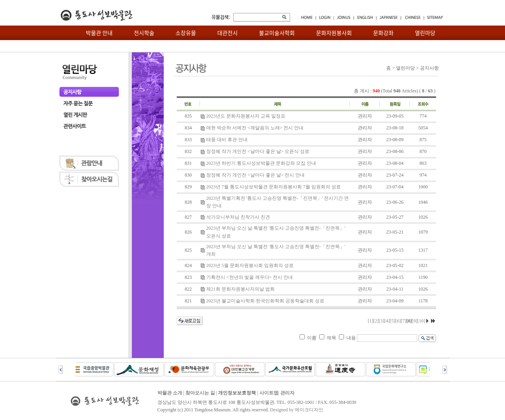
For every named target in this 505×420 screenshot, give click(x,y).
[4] (387, 321)
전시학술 (144, 33)
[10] (421, 321)
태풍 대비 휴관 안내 (227, 140)
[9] (414, 321)
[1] (370, 321)
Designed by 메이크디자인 (297, 410)
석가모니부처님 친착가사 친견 (238, 217)
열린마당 (425, 33)
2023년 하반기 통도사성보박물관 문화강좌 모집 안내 (261, 163)
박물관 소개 (170, 393)
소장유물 (186, 33)
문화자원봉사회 (334, 33)
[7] (403, 321)
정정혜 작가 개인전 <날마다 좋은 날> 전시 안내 (256, 175)
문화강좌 (383, 33)
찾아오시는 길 (200, 393)
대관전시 (228, 33)
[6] (398, 321)
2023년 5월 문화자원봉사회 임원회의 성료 (250, 265)
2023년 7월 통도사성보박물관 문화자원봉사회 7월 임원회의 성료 (274, 187)
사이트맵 (269, 393)
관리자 (287, 393)
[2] (376, 321)
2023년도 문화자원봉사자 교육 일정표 (246, 116)
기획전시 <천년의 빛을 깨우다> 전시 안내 (250, 277)
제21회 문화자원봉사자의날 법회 (240, 289)
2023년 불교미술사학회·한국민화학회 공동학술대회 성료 (265, 301)
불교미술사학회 (277, 33)
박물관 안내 (99, 33)
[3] (381, 321)
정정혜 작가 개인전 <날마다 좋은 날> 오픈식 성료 (258, 151)
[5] (392, 321)
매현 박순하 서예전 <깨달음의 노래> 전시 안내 (255, 128)
